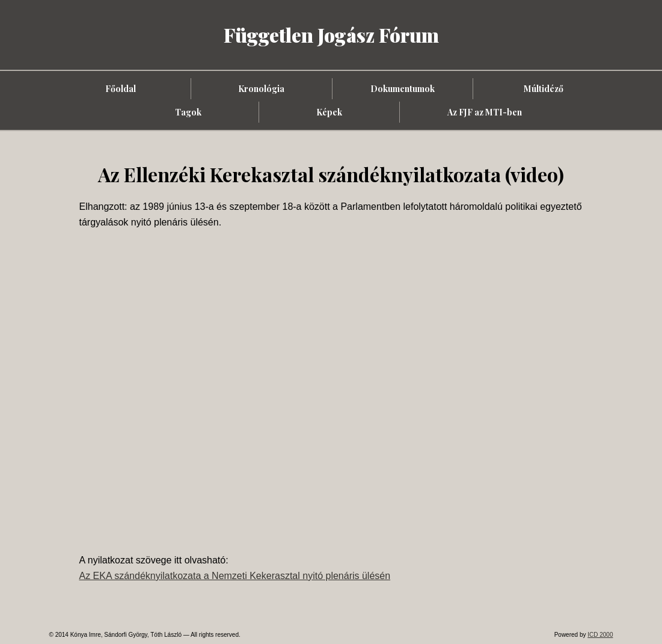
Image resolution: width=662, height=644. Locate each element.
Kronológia (261, 89)
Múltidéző (544, 89)
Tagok (188, 112)
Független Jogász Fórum (331, 35)
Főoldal (121, 89)
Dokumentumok (403, 89)
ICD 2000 (600, 635)
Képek (329, 112)
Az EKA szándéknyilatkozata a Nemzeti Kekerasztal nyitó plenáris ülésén (235, 576)
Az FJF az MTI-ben (485, 112)
